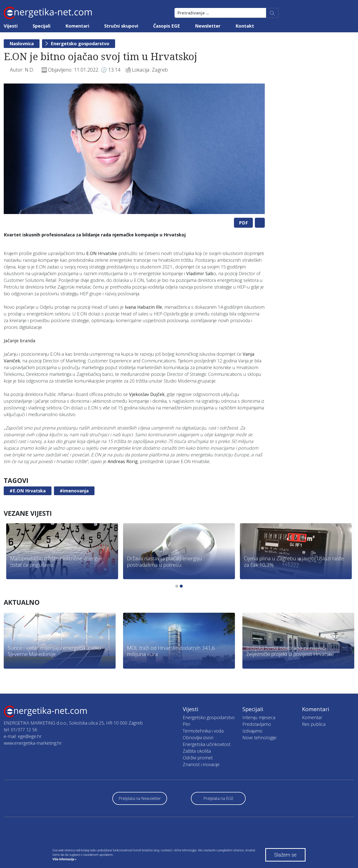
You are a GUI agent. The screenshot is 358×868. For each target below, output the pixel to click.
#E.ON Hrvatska (28, 491)
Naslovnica (22, 43)
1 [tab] (177, 586)
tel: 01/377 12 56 (21, 730)
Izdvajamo (252, 731)
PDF (243, 223)
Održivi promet (198, 758)
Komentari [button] (77, 26)
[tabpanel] (134, 149)
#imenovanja (74, 491)
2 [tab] (181, 586)
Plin (186, 724)
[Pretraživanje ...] (220, 13)
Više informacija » (65, 859)
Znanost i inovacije (201, 764)
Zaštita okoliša (197, 751)
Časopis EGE (167, 26)
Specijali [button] (42, 26)
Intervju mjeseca (259, 717)
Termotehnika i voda (203, 731)
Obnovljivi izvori (198, 738)
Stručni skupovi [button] (121, 26)
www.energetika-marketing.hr (33, 743)
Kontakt (245, 26)
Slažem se (285, 855)
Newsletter (208, 26)
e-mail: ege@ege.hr (23, 736)
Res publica (314, 724)
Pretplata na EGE (218, 798)
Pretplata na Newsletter (140, 798)
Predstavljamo (257, 724)
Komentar (312, 717)
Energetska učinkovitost (207, 744)
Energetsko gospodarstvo (80, 43)
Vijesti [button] (11, 26)
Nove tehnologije (259, 738)
